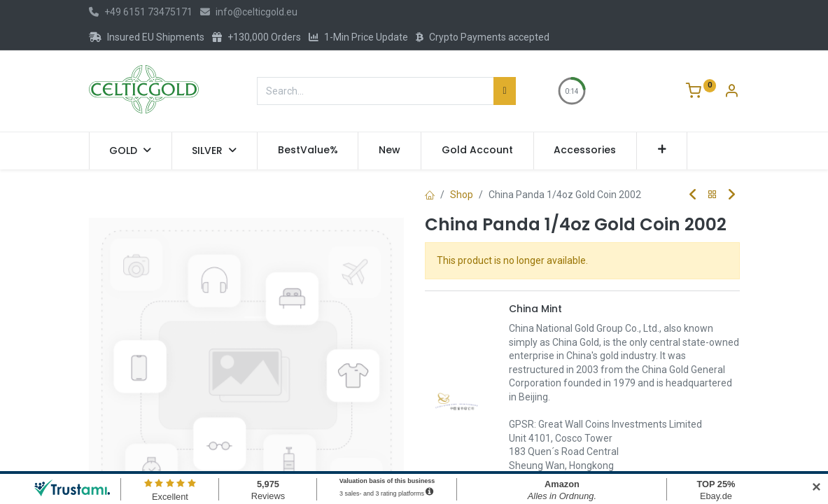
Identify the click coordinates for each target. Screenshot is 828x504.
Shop (462, 195)
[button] (662, 150)
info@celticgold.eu (249, 12)
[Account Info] (731, 92)
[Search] (504, 91)
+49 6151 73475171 (141, 12)
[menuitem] (308, 150)
